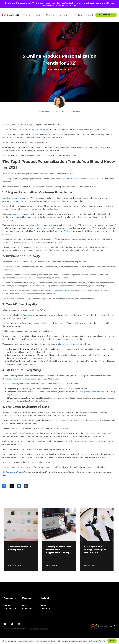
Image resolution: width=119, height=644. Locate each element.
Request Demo (106, 15)
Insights (77, 15)
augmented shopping (21, 379)
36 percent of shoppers (39, 129)
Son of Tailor (65, 231)
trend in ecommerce (20, 214)
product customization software (70, 344)
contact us (10, 608)
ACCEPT (112, 641)
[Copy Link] (26, 486)
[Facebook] (4, 486)
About (90, 15)
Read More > (14, 565)
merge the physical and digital (93, 392)
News (44, 606)
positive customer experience (17, 198)
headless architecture (60, 291)
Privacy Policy (34, 629)
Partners (63, 15)
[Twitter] (12, 486)
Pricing (50, 15)
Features (26, 15)
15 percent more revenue (72, 179)
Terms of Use (44, 629)
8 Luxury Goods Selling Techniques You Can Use (95, 550)
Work (39, 15)
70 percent (27, 315)
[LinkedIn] (19, 486)
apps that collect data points (38, 225)
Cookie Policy (98, 641)
